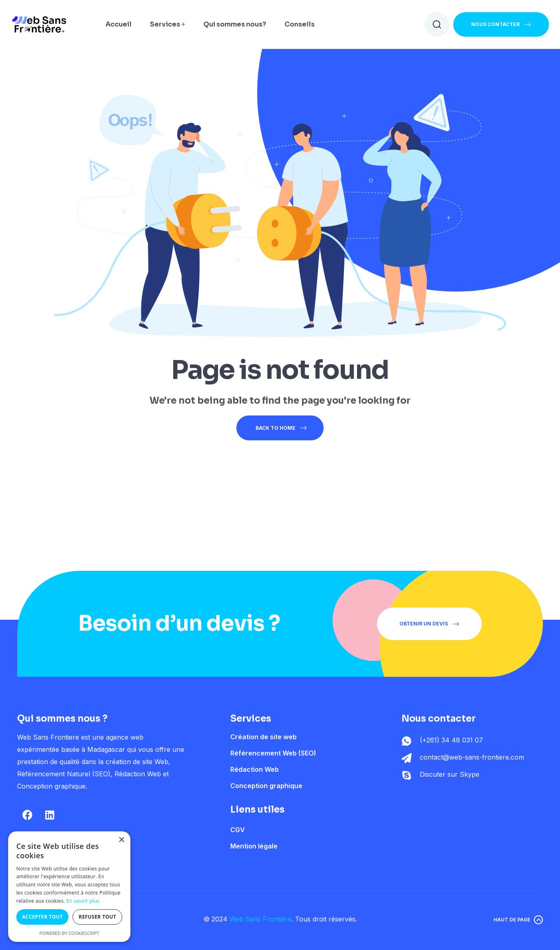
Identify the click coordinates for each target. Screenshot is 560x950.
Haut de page (512, 920)
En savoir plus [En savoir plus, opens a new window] (83, 901)
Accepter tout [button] (42, 917)
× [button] (121, 840)
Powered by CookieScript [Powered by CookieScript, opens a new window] (69, 933)
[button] (501, 24)
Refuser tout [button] (97, 917)
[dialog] (69, 887)
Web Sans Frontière (260, 919)
